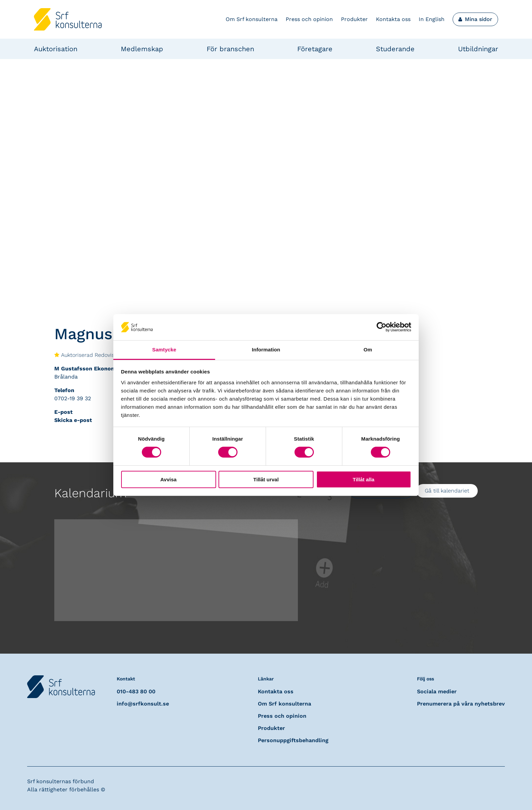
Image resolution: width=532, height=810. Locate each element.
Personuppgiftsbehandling (293, 740)
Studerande (395, 49)
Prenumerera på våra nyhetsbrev (461, 704)
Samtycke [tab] (164, 350)
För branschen (230, 49)
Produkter (354, 19)
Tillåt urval (266, 479)
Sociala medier (437, 691)
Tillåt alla (364, 479)
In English (432, 19)
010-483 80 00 (136, 691)
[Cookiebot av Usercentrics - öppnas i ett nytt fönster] (382, 327)
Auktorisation (56, 49)
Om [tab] (368, 350)
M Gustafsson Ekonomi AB (91, 369)
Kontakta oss (393, 19)
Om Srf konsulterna (252, 19)
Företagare (315, 49)
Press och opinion (309, 19)
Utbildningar (478, 49)
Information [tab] (266, 350)
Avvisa (169, 479)
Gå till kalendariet (447, 491)
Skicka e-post (73, 420)
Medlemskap (142, 49)
